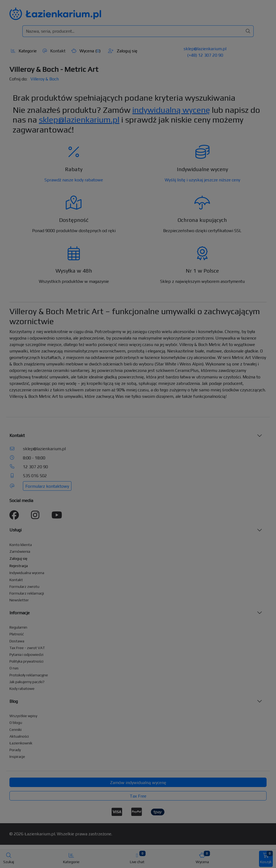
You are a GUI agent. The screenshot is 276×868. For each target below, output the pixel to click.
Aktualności (19, 736)
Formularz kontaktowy (47, 486)
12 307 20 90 (35, 467)
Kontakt (54, 51)
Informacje (20, 613)
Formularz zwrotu (24, 586)
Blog (14, 701)
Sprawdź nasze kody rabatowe (74, 180)
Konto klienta (21, 545)
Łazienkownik (21, 743)
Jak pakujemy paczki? (27, 682)
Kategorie (24, 51)
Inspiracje (17, 757)
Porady (15, 750)
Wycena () (86, 51)
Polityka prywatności (26, 661)
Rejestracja (19, 566)
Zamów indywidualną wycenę (138, 783)
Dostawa (17, 641)
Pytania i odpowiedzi (26, 655)
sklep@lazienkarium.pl (205, 49)
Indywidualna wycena (27, 573)
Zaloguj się (123, 51)
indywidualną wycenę (171, 110)
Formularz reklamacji (27, 593)
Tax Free (138, 796)
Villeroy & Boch (45, 79)
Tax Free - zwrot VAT (27, 648)
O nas (14, 668)
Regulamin (18, 627)
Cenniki (15, 730)
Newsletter (19, 600)
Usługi (15, 530)
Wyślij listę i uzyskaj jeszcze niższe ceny (202, 180)
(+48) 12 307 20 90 (205, 55)
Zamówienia (20, 551)
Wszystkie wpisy (23, 716)
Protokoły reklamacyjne (29, 675)
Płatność (17, 634)
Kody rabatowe (22, 689)
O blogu (16, 723)
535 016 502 (35, 476)
